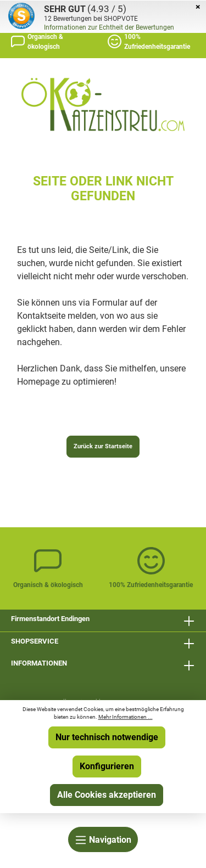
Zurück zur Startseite (103, 446)
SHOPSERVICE (35, 641)
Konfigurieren (107, 766)
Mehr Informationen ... (126, 717)
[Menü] (103, 839)
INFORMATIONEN (39, 663)
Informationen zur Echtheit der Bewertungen (109, 27)
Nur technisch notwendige (107, 737)
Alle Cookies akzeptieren (107, 795)
